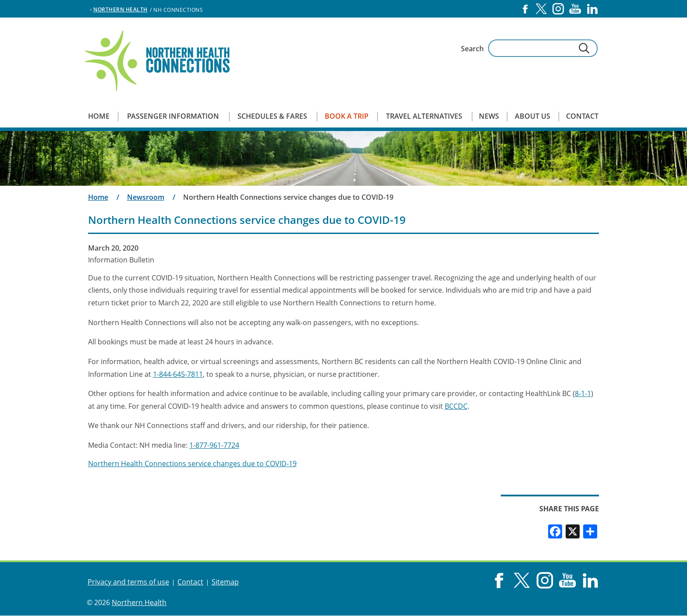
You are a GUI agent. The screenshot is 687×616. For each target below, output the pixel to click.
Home (99, 116)
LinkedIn (592, 9)
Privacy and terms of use (128, 582)
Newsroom (146, 197)
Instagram (558, 9)
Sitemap (225, 582)
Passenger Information (173, 116)
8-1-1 (583, 393)
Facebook (525, 9)
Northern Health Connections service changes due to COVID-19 (192, 464)
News (489, 116)
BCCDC (456, 406)
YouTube (575, 9)
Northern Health (120, 9)
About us (533, 116)
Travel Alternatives (424, 116)
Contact (582, 116)
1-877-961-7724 (214, 445)
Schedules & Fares (272, 116)
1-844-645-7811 (178, 374)
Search (472, 49)
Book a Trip (347, 116)
